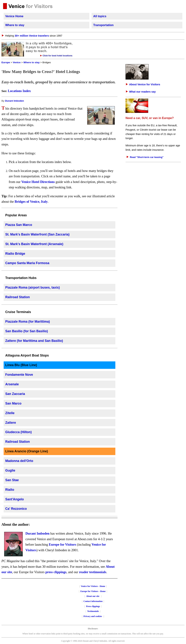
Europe (6, 62)
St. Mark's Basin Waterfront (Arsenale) (34, 244)
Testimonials (93, 611)
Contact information (93, 601)
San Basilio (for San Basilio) (27, 331)
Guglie (10, 470)
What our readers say (142, 92)
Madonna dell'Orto (19, 461)
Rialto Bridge (15, 254)
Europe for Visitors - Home (93, 591)
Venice (17, 62)
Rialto (10, 490)
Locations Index (19, 91)
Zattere (11, 423)
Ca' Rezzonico (16, 509)
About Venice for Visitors (145, 84)
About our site (93, 596)
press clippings (56, 572)
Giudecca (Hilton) (19, 432)
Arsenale (12, 384)
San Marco (13, 403)
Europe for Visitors (63, 545)
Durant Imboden (15, 101)
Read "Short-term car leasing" (147, 157)
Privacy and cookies (93, 616)
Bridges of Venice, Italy (31, 202)
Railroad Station (18, 297)
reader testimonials (93, 572)
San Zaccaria (15, 394)
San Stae (12, 480)
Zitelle (10, 413)
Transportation (103, 25)
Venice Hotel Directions (38, 182)
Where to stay (15, 25)
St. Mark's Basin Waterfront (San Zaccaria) (37, 234)
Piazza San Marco (19, 225)
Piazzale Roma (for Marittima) (28, 322)
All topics (100, 16)
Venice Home (14, 16)
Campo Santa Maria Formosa (27, 263)
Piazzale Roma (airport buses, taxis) (33, 287)
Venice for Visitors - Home (93, 586)
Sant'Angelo (15, 499)
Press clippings (93, 606)
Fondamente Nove (19, 375)
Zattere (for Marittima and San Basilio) (34, 341)
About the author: (16, 524)
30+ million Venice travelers (32, 36)
